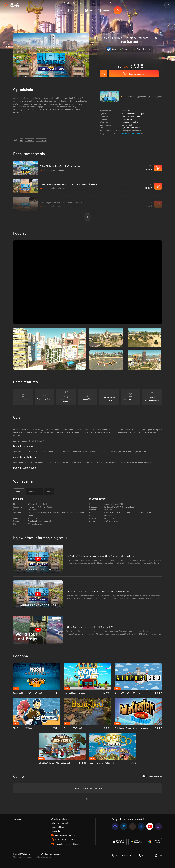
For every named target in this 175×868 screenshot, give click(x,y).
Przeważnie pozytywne (131, 133)
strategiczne (41, 140)
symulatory (30, 140)
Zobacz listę (127, 111)
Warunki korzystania (59, 819)
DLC (21, 140)
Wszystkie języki (152, 776)
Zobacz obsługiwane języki (133, 113)
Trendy (67, 3)
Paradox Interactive (130, 122)
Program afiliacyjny (59, 827)
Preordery (77, 3)
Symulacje (126, 128)
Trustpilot (17, 819)
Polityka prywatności (59, 823)
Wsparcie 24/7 (105, 3)
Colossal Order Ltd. (130, 119)
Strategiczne (136, 128)
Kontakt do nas (57, 831)
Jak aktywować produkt (132, 116)
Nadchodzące (90, 3)
